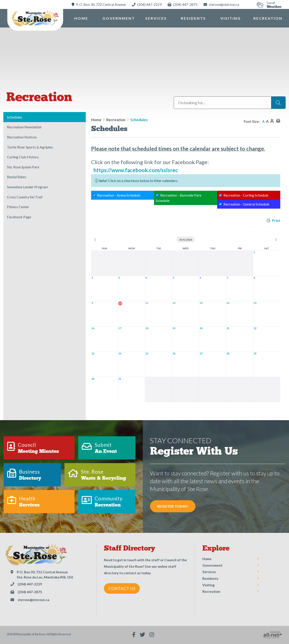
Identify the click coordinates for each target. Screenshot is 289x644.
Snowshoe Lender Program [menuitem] (27, 187)
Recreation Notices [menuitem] (22, 137)
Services (209, 572)
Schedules (139, 120)
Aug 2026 (186, 240)
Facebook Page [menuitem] (19, 217)
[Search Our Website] (230, 103)
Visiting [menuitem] (231, 18)
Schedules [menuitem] (15, 117)
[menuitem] (81, 18)
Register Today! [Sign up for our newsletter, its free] (173, 506)
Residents (210, 578)
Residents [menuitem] (193, 18)
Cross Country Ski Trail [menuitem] (25, 197)
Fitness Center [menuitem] (18, 207)
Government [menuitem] (119, 18)
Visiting (209, 585)
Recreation (116, 120)
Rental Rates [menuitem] (17, 177)
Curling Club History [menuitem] (23, 157)
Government (212, 565)
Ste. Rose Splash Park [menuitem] (23, 167)
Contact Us (122, 588)
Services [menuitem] (156, 18)
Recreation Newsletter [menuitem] (24, 127)
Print (276, 220)
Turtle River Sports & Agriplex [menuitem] (30, 147)
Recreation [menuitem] (268, 18)
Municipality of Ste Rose (35, 19)
